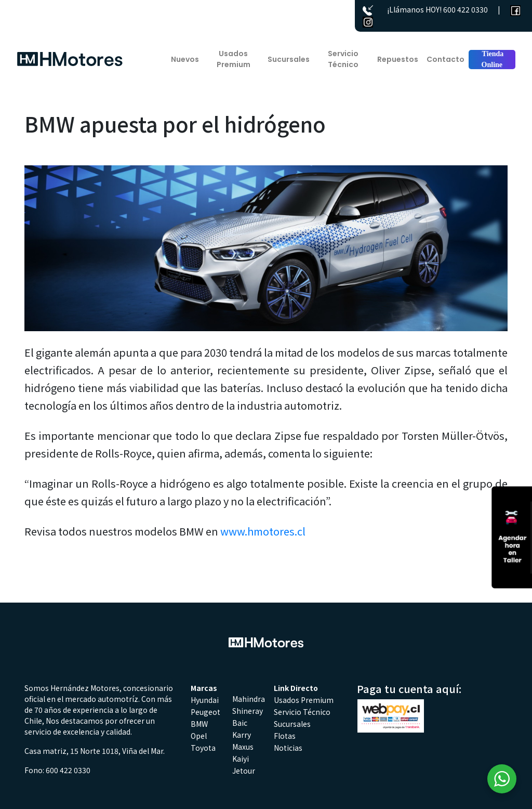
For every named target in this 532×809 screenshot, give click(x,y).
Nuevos (185, 59)
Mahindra (249, 699)
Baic (240, 723)
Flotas (285, 736)
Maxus (243, 747)
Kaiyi (241, 759)
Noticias (288, 748)
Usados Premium (234, 59)
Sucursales (289, 59)
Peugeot (205, 712)
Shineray (248, 711)
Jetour (244, 771)
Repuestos (398, 59)
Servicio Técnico (343, 59)
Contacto (445, 59)
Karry (242, 735)
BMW (199, 724)
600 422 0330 (465, 9)
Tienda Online (492, 59)
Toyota (203, 748)
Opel (199, 736)
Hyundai (205, 700)
